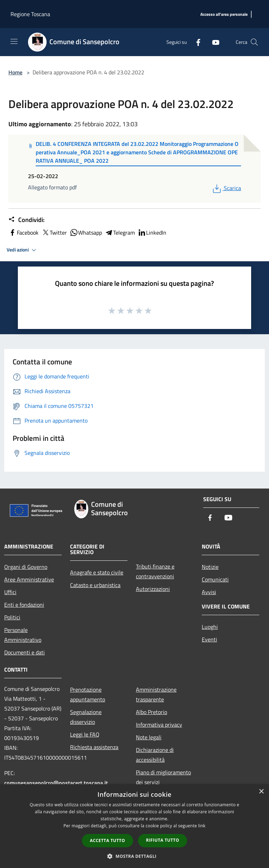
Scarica (226, 188)
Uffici (10, 592)
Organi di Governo (26, 567)
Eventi (209, 639)
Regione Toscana (30, 14)
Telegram (120, 233)
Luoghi (210, 627)
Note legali (149, 737)
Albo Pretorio (151, 712)
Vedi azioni (22, 250)
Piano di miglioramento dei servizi (163, 777)
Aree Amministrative (29, 579)
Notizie (210, 567)
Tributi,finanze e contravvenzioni (155, 571)
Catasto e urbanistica (95, 585)
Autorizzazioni (153, 589)
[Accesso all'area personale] (224, 15)
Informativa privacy (159, 725)
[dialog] (134, 826)
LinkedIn (152, 233)
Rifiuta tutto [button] (163, 840)
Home (15, 72)
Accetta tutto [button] (108, 840)
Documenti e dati (25, 652)
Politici (12, 617)
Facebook (23, 233)
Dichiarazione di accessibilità (155, 755)
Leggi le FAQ (85, 734)
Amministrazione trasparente (156, 694)
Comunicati (215, 579)
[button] (134, 856)
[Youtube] (213, 42)
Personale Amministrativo (23, 635)
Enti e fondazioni (24, 605)
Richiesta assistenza (94, 747)
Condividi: (26, 220)
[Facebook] (195, 42)
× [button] (261, 792)
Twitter (54, 233)
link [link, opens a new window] (202, 826)
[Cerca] (254, 42)
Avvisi (209, 592)
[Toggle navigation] (14, 41)
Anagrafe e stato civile (97, 572)
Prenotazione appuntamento (88, 694)
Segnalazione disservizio (86, 717)
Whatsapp (86, 233)
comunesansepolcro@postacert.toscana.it (56, 783)
